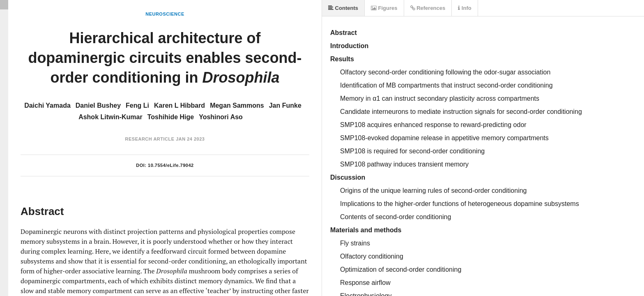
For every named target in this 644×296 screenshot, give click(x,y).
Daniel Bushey (98, 105)
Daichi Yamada (47, 105)
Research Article (150, 139)
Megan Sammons (237, 105)
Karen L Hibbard (179, 105)
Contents (343, 8)
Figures (384, 8)
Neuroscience (165, 14)
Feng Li (137, 105)
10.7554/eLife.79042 (171, 165)
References (428, 8)
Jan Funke (285, 105)
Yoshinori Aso (221, 117)
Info (465, 8)
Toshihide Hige (171, 117)
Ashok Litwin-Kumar (110, 117)
